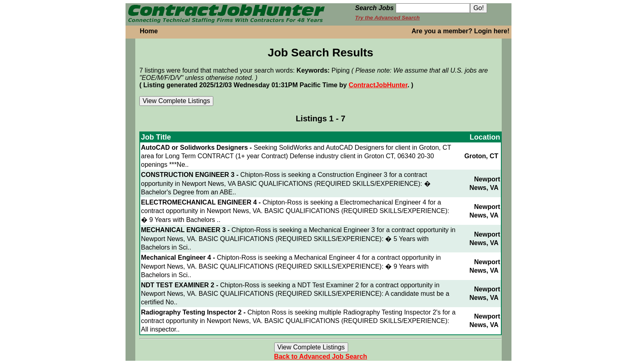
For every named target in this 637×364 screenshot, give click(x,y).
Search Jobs (374, 8)
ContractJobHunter (378, 85)
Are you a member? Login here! (460, 31)
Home (149, 31)
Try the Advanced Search (387, 18)
